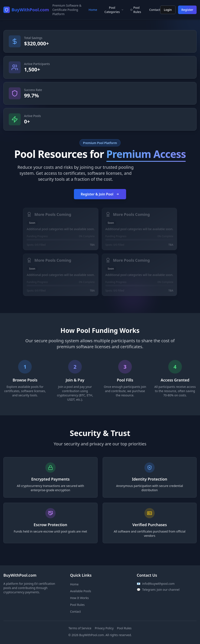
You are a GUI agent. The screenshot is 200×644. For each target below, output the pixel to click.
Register (187, 10)
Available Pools (81, 591)
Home (93, 10)
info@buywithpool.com (158, 584)
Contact (76, 612)
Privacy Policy (104, 628)
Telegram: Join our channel (161, 590)
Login (168, 10)
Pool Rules (77, 605)
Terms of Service (80, 628)
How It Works (79, 598)
